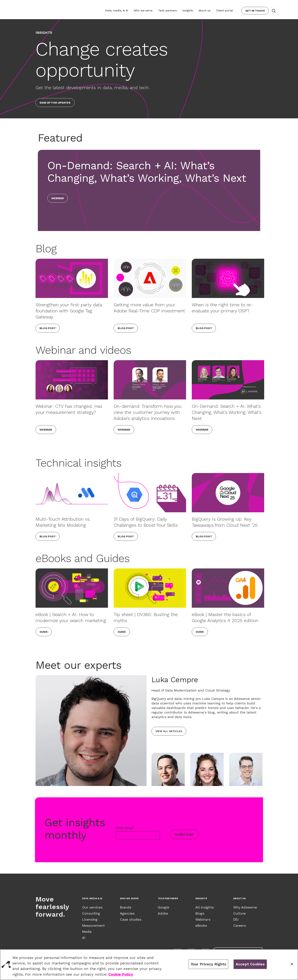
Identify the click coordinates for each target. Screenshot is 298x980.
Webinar (58, 198)
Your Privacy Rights (208, 964)
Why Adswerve (245, 907)
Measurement (93, 925)
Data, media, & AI (120, 10)
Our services (92, 907)
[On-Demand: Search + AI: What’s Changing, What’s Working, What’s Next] (228, 380)
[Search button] (273, 11)
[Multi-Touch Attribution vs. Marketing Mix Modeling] (72, 493)
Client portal (225, 10)
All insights (205, 907)
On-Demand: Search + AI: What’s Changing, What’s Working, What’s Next (227, 412)
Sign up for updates (55, 103)
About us (205, 10)
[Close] (292, 964)
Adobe (163, 913)
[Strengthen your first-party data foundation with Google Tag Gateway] (72, 278)
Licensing (90, 919)
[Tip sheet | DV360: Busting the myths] (150, 588)
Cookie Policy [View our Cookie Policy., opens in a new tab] (121, 974)
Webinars (203, 919)
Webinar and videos (83, 350)
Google (163, 907)
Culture (239, 913)
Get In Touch (255, 11)
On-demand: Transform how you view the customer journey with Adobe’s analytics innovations (148, 412)
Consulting (91, 913)
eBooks (201, 925)
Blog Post (48, 328)
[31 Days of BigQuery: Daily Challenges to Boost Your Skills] (150, 493)
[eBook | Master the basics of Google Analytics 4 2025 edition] (228, 588)
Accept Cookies (250, 964)
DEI (236, 919)
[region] (149, 965)
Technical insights (79, 463)
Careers (240, 925)
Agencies (127, 913)
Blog (46, 249)
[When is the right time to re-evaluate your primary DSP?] (228, 278)
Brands (126, 907)
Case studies (131, 919)
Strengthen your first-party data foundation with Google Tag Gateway (69, 311)
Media (87, 932)
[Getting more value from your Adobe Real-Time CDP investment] (150, 278)
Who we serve (146, 10)
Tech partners (170, 10)
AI (84, 938)
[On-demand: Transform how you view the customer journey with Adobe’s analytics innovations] (150, 380)
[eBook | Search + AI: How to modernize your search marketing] (72, 588)
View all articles (169, 731)
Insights (189, 10)
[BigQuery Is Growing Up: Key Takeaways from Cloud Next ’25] (228, 493)
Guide (44, 632)
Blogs (200, 913)
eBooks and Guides (83, 558)
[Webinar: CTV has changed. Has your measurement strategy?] (72, 380)
